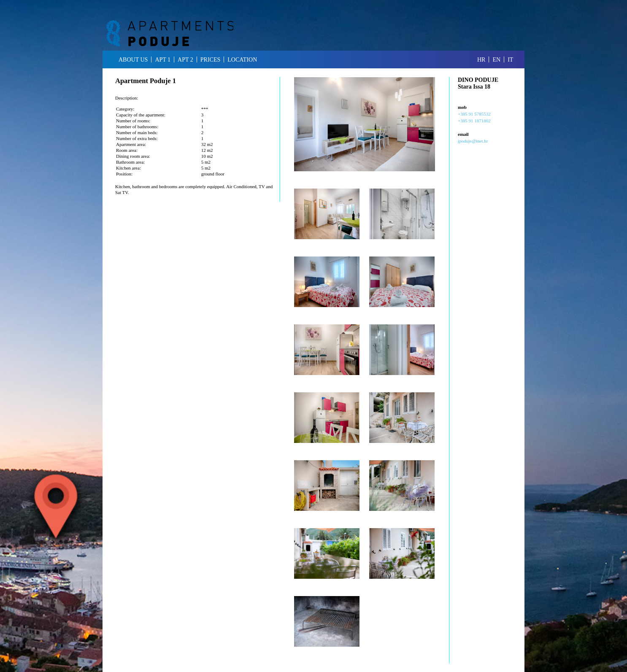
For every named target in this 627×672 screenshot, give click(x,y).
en (496, 60)
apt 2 (185, 60)
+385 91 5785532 (474, 114)
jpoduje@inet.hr (473, 141)
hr (481, 60)
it (510, 60)
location (242, 60)
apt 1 (163, 60)
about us (133, 60)
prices (210, 60)
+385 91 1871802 (474, 121)
